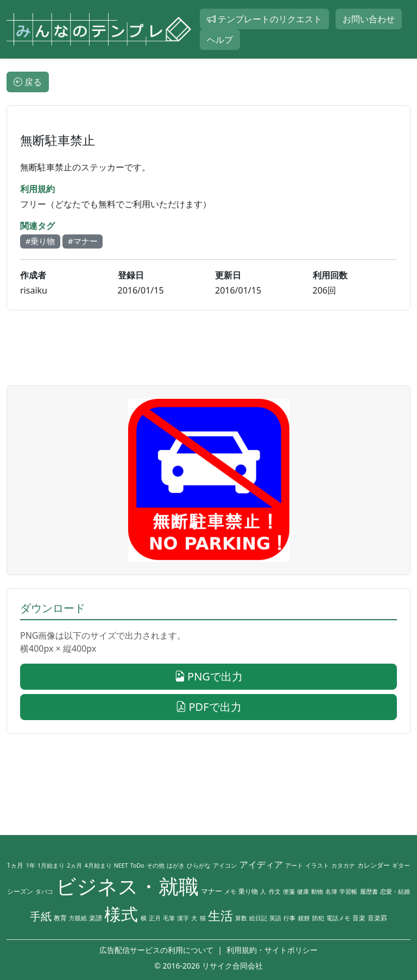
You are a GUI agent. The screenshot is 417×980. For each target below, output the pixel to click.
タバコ (44, 892)
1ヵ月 (15, 865)
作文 (275, 892)
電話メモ (338, 918)
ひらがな (199, 866)
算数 (241, 918)
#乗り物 (40, 241)
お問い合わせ (369, 19)
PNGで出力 (208, 676)
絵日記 (258, 918)
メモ (230, 892)
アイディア (261, 864)
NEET (121, 866)
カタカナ (343, 866)
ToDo (137, 866)
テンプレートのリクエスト (264, 19)
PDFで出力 (208, 707)
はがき (176, 866)
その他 (156, 866)
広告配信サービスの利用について (156, 950)
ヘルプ (220, 40)
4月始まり (98, 866)
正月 (155, 918)
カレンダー (374, 865)
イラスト (317, 866)
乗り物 (248, 891)
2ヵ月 (74, 866)
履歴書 (369, 892)
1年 (31, 866)
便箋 (289, 892)
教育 (60, 918)
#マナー (83, 241)
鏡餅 (304, 918)
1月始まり (51, 866)
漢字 (183, 918)
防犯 (318, 918)
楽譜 (96, 918)
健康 (303, 892)
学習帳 (348, 892)
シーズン (20, 891)
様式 (121, 914)
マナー (211, 891)
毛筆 (169, 918)
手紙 (41, 916)
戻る (28, 82)
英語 (275, 918)
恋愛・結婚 (395, 892)
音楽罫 (377, 918)
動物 (317, 892)
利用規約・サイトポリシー (272, 950)
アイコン (225, 866)
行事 (289, 918)
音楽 (359, 918)
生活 (220, 916)
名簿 (331, 892)
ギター (401, 866)
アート (294, 866)
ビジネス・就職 (127, 886)
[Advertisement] (208, 348)
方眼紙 (78, 918)
